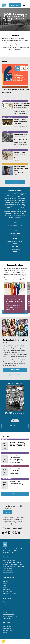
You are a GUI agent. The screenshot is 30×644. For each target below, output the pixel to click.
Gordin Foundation (8, 569)
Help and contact (7, 602)
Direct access (7, 598)
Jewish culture (6, 589)
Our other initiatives (8, 573)
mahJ (4, 634)
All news (15, 182)
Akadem (5, 632)
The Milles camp (7, 628)
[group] (15, 404)
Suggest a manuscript (16, 375)
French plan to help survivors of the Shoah (13, 567)
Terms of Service (20, 640)
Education (5, 587)
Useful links (6, 622)
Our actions (6, 557)
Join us (5, 608)
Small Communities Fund (9, 571)
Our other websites (8, 613)
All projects (6, 581)
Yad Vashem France (8, 630)
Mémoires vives (7, 618)
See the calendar (15, 494)
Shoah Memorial (7, 626)
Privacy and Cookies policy (12, 525)
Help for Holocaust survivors (10, 616)
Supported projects (9, 578)
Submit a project (15, 5)
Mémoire (5, 585)
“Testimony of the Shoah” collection (12, 563)
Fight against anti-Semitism (10, 593)
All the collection (15, 370)
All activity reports (15, 426)
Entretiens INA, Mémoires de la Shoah (12, 565)
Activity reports (7, 604)
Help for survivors (7, 591)
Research (5, 583)
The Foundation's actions (9, 561)
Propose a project (15, 256)
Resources (5, 606)
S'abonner (7, 512)
